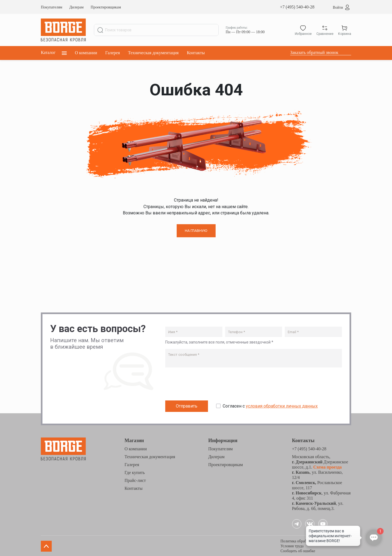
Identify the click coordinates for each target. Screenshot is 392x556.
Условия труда (292, 545)
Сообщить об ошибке (298, 550)
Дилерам (76, 7)
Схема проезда (327, 466)
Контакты (196, 53)
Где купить (135, 472)
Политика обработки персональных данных (316, 540)
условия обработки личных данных (282, 405)
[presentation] (207, 384)
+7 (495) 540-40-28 (297, 7)
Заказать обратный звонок (314, 52)
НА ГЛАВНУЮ (196, 231)
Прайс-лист (135, 480)
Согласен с (270, 405)
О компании (86, 53)
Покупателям (52, 7)
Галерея (113, 53)
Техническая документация (153, 53)
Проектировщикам (106, 7)
